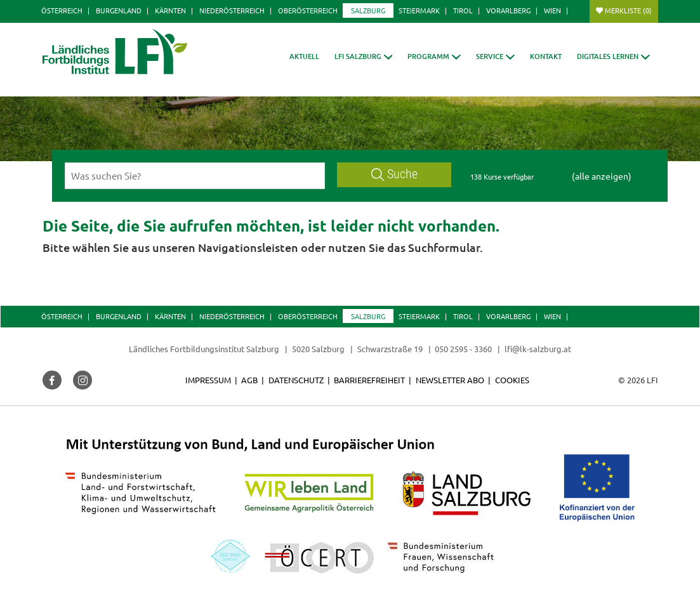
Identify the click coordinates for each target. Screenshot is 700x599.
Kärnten (170, 10)
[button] (364, 56)
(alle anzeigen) (602, 176)
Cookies (512, 380)
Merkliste (628, 10)
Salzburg (368, 10)
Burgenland (119, 10)
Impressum (208, 380)
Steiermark (419, 10)
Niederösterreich (232, 10)
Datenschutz (296, 380)
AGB (249, 380)
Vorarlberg (508, 10)
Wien (552, 10)
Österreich (62, 10)
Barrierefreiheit (369, 380)
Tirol (463, 10)
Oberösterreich (308, 10)
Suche (395, 174)
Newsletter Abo (450, 380)
